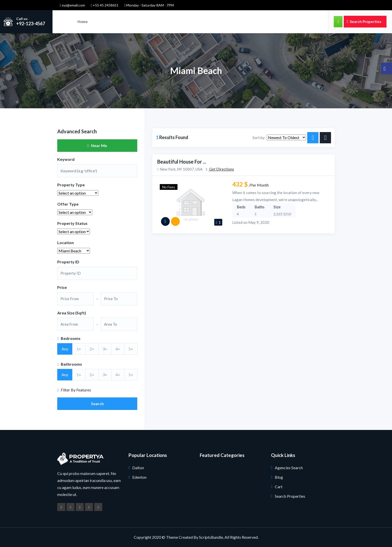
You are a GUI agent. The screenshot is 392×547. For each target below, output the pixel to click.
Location (65, 242)
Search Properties (364, 22)
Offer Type (68, 204)
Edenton (139, 477)
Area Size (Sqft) (72, 313)
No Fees (169, 187)
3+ (105, 349)
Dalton (138, 468)
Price (62, 287)
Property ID (68, 262)
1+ (79, 349)
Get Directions (220, 169)
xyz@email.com (72, 5)
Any (65, 349)
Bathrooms (70, 364)
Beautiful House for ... (182, 162)
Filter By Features (74, 390)
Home (83, 22)
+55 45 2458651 (105, 5)
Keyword (66, 159)
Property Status (72, 223)
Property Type (71, 185)
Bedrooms (69, 338)
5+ (131, 349)
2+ (92, 349)
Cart (279, 487)
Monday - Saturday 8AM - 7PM (149, 5)
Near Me (97, 145)
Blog (279, 477)
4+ (118, 349)
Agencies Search (289, 468)
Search (97, 404)
